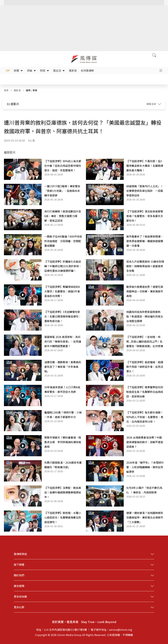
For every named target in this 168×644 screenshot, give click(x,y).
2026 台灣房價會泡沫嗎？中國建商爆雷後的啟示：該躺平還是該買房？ (145, 442)
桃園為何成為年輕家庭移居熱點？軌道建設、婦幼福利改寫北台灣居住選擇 (145, 316)
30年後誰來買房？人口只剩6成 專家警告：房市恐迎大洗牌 (63, 389)
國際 (28, 90)
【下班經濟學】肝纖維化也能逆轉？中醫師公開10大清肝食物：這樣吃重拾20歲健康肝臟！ (63, 266)
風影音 (73, 70)
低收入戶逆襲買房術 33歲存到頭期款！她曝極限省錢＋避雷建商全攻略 (145, 266)
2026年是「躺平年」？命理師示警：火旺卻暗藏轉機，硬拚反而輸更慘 (145, 467)
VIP (8, 70)
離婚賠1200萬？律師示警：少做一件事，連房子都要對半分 (63, 415)
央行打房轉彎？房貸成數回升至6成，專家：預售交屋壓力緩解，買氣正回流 (63, 216)
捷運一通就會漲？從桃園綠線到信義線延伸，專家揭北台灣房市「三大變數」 (145, 517)
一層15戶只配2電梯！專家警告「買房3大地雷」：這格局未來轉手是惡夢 (62, 191)
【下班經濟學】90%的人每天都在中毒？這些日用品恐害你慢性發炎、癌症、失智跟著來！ (63, 166)
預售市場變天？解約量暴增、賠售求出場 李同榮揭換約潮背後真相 (63, 442)
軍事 (35, 90)
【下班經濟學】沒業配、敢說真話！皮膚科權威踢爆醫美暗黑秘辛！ (63, 492)
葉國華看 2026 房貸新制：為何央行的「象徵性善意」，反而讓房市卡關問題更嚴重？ (63, 341)
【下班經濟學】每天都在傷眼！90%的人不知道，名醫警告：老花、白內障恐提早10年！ (145, 417)
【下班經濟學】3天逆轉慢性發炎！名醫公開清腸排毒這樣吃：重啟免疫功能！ (63, 316)
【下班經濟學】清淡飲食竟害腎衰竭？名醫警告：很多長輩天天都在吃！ (145, 216)
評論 (31, 70)
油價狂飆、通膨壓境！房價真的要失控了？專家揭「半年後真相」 (63, 367)
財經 (45, 70)
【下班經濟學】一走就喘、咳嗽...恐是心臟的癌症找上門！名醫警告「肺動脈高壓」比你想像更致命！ (145, 342)
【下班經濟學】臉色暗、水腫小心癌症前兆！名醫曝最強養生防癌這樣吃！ (63, 517)
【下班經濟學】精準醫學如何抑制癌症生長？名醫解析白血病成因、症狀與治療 (145, 392)
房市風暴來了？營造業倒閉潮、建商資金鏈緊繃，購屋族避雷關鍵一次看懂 (145, 241)
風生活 (59, 70)
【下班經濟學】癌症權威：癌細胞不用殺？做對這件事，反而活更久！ (145, 367)
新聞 (18, 70)
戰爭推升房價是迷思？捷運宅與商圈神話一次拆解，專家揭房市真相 (145, 291)
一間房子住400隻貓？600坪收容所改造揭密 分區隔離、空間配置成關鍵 (63, 241)
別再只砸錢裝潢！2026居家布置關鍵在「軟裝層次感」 (63, 465)
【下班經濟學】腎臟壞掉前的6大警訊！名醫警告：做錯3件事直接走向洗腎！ (62, 291)
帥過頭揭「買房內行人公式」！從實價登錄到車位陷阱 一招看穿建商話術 (145, 191)
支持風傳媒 (87, 70)
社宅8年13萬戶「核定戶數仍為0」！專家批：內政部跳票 (144, 490)
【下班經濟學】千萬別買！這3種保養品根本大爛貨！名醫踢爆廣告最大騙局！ (145, 166)
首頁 (6, 90)
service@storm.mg (121, 630)
